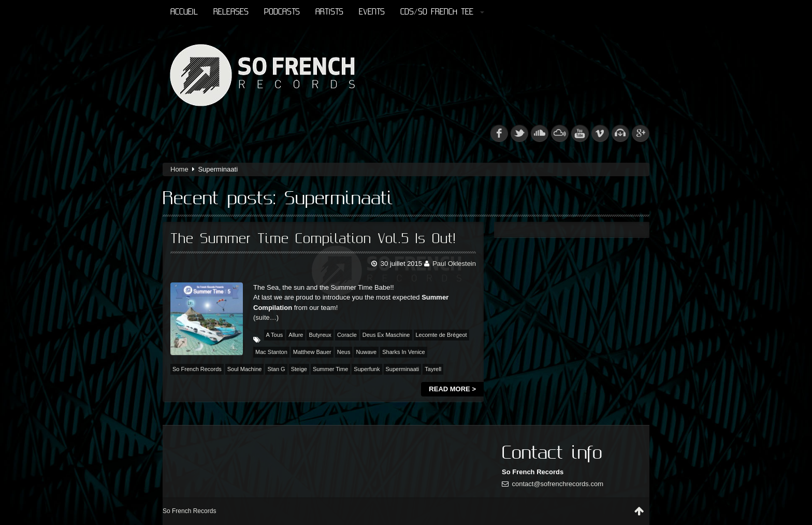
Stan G (276, 369)
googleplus (641, 133)
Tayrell (433, 369)
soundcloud (540, 133)
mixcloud (560, 133)
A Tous (275, 335)
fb (499, 133)
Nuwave (366, 352)
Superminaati (403, 369)
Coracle (347, 335)
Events (372, 12)
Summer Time (330, 369)
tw (519, 133)
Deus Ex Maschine (386, 335)
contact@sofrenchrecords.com (558, 484)
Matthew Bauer (312, 352)
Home (179, 169)
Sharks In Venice (404, 352)
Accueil (184, 12)
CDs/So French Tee (442, 12)
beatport (620, 133)
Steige (299, 369)
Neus (344, 352)
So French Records (197, 369)
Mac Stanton (271, 352)
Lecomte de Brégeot (441, 335)
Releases (231, 12)
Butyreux (320, 335)
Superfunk (367, 369)
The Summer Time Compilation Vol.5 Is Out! (313, 239)
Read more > (452, 389)
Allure (296, 335)
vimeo (600, 133)
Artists (329, 12)
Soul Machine (245, 369)
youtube (580, 133)
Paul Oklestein (454, 264)
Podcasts (282, 12)
